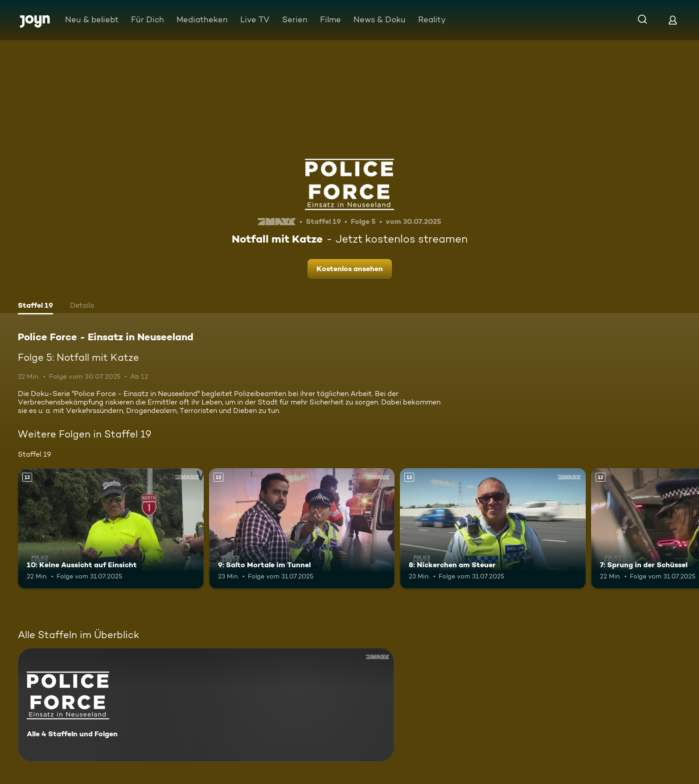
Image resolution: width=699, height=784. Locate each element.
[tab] (35, 306)
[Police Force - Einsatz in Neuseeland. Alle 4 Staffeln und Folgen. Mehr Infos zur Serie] (206, 705)
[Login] (673, 20)
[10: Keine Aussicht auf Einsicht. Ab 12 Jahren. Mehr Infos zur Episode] (111, 529)
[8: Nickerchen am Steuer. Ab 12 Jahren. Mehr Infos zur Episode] (493, 529)
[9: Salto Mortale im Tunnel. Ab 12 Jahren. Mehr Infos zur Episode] (302, 529)
